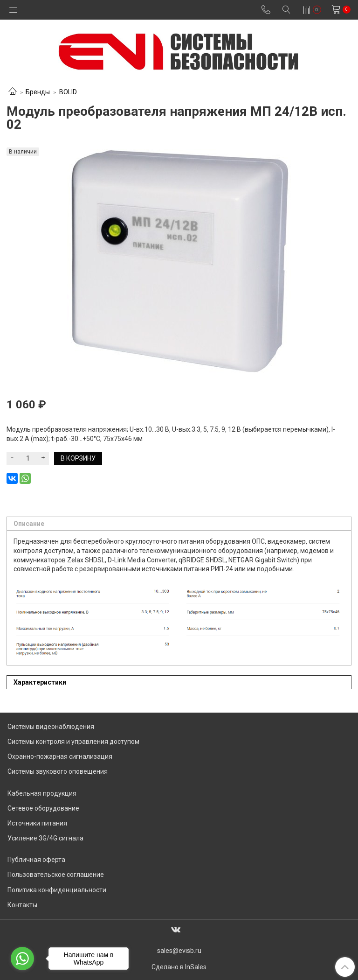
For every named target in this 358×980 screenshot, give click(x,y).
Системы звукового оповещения (58, 771)
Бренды (38, 92)
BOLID (68, 92)
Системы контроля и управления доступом (73, 742)
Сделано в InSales (179, 967)
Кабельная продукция (42, 793)
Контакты (22, 905)
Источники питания (37, 823)
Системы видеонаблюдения (51, 727)
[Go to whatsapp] (22, 959)
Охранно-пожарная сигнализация (60, 756)
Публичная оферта (36, 860)
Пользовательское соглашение (56, 875)
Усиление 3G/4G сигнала (45, 838)
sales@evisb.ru (179, 951)
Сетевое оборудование (43, 808)
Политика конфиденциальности (57, 890)
